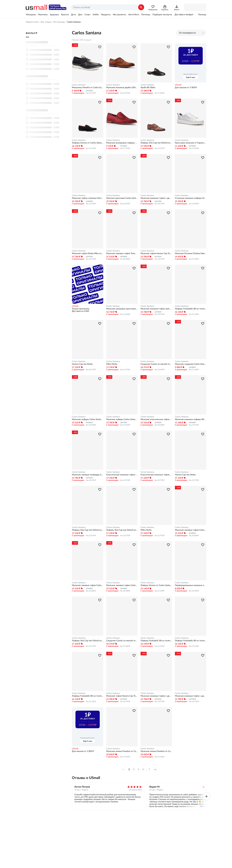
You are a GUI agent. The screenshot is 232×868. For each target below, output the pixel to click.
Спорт (87, 14)
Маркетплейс (32, 22)
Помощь (202, 14)
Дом (80, 14)
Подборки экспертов (162, 14)
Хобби (96, 14)
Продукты (106, 14)
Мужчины (43, 14)
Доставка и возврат (184, 14)
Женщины (31, 14)
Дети (73, 14)
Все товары (46, 22)
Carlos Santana (79, 85)
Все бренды (59, 22)
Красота (65, 14)
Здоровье (54, 14)
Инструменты (119, 14)
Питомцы (146, 14)
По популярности (187, 33)
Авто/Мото (134, 14)
